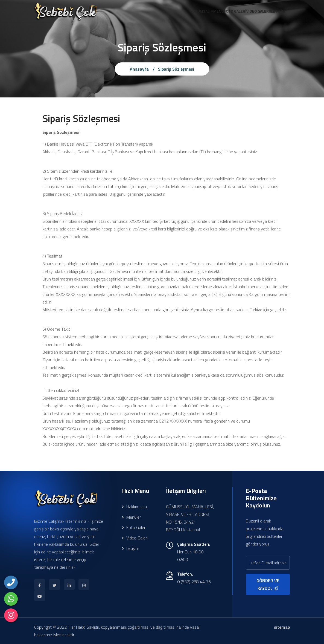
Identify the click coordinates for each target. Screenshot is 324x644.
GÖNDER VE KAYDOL (268, 584)
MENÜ (203, 12)
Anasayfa (139, 69)
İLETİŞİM (275, 12)
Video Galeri (135, 538)
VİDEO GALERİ (252, 12)
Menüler (131, 517)
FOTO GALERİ (224, 12)
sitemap (282, 627)
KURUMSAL (180, 12)
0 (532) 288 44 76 (194, 582)
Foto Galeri (134, 527)
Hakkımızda (134, 507)
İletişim (131, 548)
